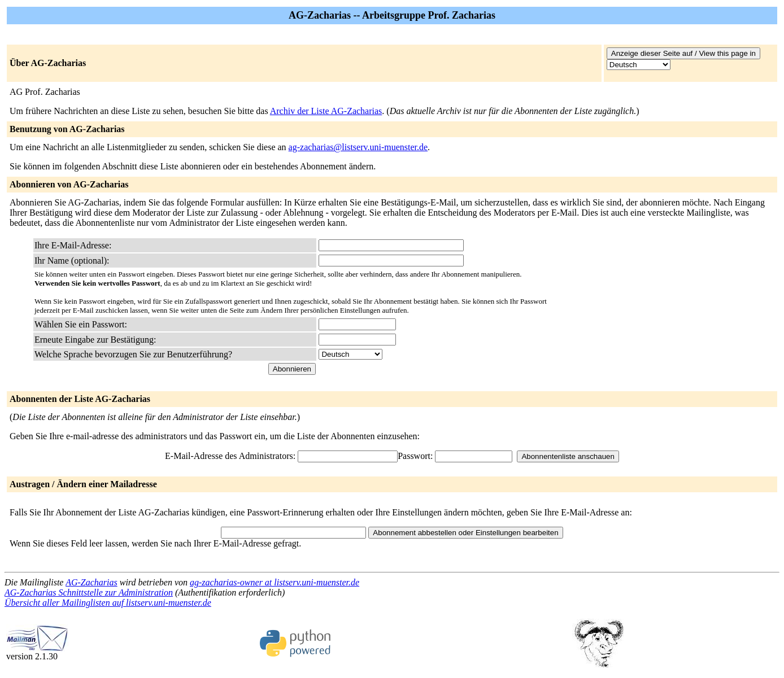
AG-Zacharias (92, 582)
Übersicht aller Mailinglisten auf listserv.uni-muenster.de (108, 603)
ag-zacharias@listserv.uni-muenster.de (358, 147)
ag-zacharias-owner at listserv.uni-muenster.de (275, 582)
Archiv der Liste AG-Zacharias (326, 111)
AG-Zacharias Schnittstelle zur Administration (89, 592)
